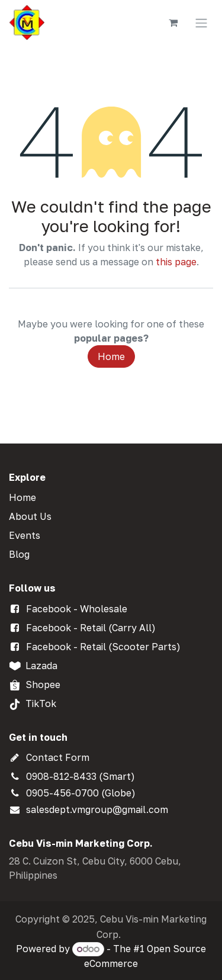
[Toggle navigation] (201, 23)
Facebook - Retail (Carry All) (91, 628)
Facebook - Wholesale (77, 609)
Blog (19, 554)
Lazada (41, 666)
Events (25, 535)
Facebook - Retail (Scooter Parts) (103, 647)
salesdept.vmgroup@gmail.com (97, 809)
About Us (30, 516)
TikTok (41, 703)
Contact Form (58, 757)
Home (111, 356)
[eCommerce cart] (173, 23)
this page (176, 262)
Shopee (43, 685)
